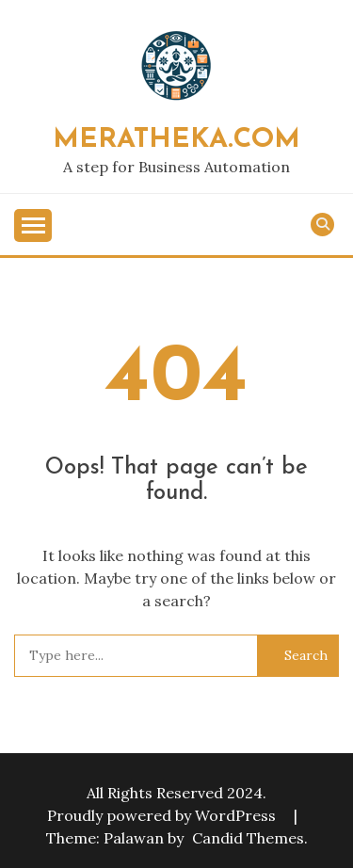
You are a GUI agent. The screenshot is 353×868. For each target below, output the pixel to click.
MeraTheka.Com (176, 140)
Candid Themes (248, 838)
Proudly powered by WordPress (163, 815)
